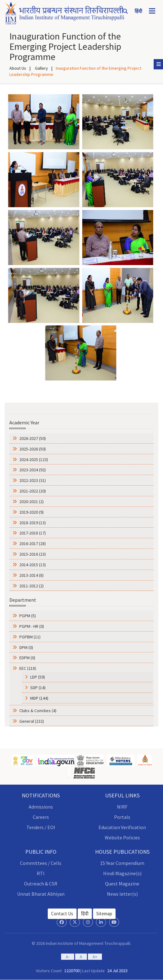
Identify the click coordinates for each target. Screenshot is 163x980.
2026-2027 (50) (32, 438)
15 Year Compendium (122, 863)
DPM (26, 647)
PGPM (28, 616)
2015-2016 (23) (32, 554)
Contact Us (62, 914)
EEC (28, 668)
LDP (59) (38, 677)
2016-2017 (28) (32, 544)
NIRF (122, 807)
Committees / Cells (41, 863)
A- (68, 957)
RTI (41, 873)
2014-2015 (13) (32, 565)
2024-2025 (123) (33, 460)
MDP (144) (39, 698)
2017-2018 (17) (32, 533)
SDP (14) (38, 688)
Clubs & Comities (38, 711)
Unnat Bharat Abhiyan (41, 894)
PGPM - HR (32, 626)
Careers (41, 817)
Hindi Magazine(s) (122, 873)
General (32, 721)
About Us (18, 68)
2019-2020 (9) (31, 512)
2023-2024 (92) (32, 470)
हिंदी (85, 914)
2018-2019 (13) (32, 523)
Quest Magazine (122, 884)
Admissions (41, 807)
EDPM (27, 658)
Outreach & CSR (41, 884)
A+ (95, 957)
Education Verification (122, 827)
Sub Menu (160, 64)
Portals (122, 817)
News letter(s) (122, 894)
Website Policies (122, 838)
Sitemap (104, 914)
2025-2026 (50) (32, 449)
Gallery (41, 68)
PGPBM (30, 637)
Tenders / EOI (41, 827)
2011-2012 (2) (31, 586)
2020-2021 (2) (31, 502)
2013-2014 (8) (31, 575)
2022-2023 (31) (32, 480)
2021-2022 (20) (32, 491)
